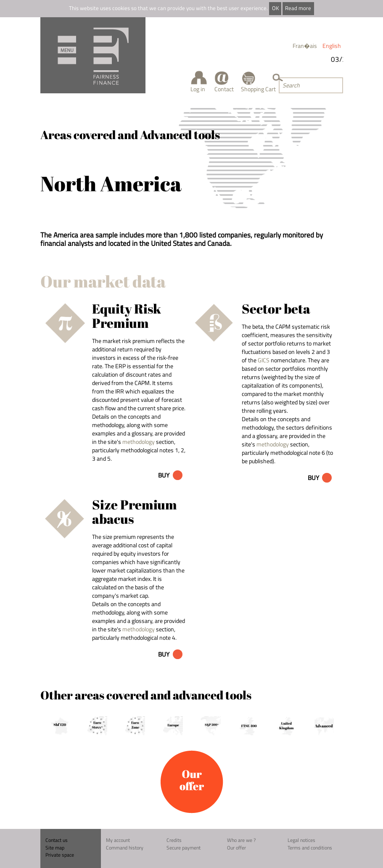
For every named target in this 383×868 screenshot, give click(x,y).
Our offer (236, 848)
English (332, 46)
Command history (125, 848)
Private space (60, 855)
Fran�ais (305, 46)
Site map (55, 848)
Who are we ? (241, 840)
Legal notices (301, 840)
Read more (298, 8)
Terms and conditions (310, 848)
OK (275, 8)
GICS (264, 360)
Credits (174, 840)
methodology (139, 442)
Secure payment (184, 848)
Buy (164, 475)
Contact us (57, 840)
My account (118, 840)
